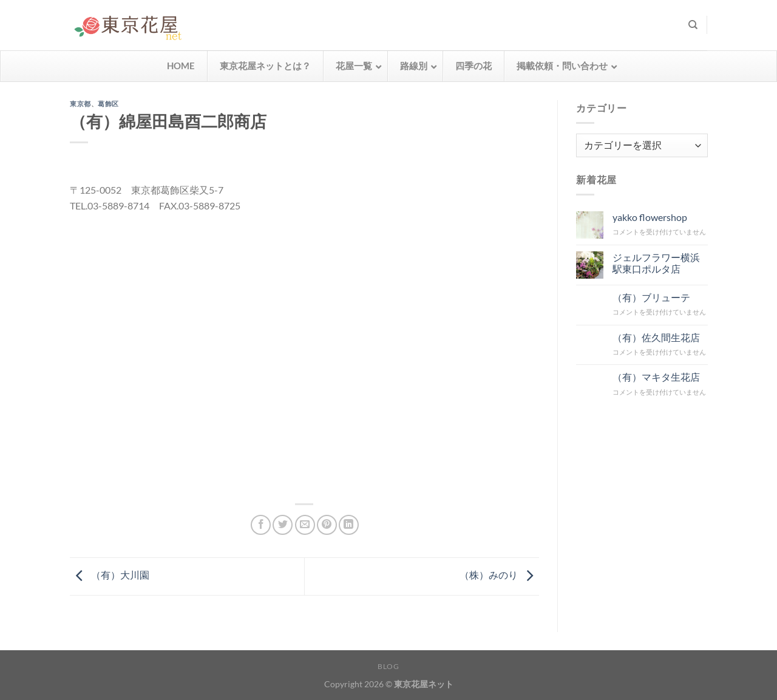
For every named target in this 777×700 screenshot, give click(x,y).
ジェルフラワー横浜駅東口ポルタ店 (656, 262)
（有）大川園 (110, 575)
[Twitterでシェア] (283, 525)
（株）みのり (499, 575)
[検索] (693, 25)
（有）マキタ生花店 (656, 377)
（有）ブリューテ (651, 297)
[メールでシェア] (305, 525)
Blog (388, 666)
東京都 (80, 104)
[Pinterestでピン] (327, 525)
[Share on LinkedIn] (349, 525)
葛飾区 (108, 104)
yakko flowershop (649, 217)
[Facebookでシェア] (261, 525)
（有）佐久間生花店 (656, 337)
